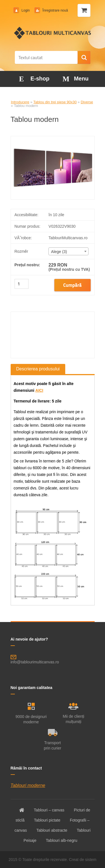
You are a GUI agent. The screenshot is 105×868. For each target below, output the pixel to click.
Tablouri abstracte (52, 830)
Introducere (20, 102)
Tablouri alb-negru (62, 840)
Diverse (87, 102)
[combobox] (68, 251)
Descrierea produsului (38, 369)
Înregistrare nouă (55, 10)
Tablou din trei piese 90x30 (55, 102)
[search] (84, 58)
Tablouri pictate (47, 820)
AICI (39, 390)
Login (26, 10)
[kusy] (22, 284)
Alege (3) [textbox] (59, 252)
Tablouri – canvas (49, 810)
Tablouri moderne (28, 785)
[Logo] (53, 33)
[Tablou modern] (53, 138)
